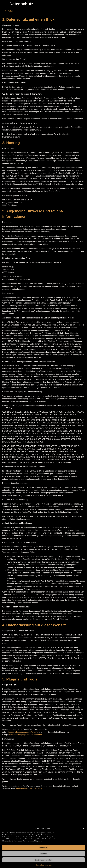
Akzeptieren (43, 847)
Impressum (48, 865)
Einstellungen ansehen (43, 860)
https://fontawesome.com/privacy (29, 789)
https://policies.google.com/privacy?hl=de (26, 735)
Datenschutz (40, 865)
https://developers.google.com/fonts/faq (23, 732)
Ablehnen (43, 854)
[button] (84, 828)
